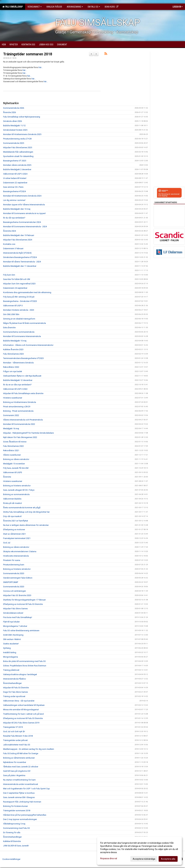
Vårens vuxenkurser (12, 455)
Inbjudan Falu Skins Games (15, 609)
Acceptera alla (168, 859)
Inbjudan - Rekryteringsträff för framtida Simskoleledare (28, 433)
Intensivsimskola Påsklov (15, 679)
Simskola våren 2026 (12, 121)
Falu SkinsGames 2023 (13, 354)
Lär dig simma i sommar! (14, 200)
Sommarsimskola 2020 (14, 573)
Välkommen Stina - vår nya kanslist (19, 701)
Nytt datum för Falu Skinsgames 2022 (20, 437)
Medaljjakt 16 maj (11, 429)
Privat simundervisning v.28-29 (17, 407)
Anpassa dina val (109, 858)
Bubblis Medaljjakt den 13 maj (17, 209)
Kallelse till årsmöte (12, 841)
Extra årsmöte (9, 328)
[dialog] (139, 851)
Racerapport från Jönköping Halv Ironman (22, 802)
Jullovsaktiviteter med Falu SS (17, 745)
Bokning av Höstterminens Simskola (20, 402)
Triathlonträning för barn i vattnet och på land (23, 714)
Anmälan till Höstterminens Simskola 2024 (22, 196)
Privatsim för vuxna (12, 560)
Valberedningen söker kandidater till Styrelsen (24, 705)
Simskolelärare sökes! (13, 613)
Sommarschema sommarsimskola (19, 332)
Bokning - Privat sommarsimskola (18, 411)
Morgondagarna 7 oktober (15, 626)
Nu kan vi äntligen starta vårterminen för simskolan (26, 525)
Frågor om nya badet (13, 371)
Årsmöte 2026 (10, 112)
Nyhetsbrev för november (15, 762)
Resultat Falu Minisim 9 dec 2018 (18, 736)
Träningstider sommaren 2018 (28, 54)
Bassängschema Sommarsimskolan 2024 (22, 222)
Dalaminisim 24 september (15, 288)
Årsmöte (7, 477)
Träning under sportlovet (14, 696)
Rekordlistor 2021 (11, 450)
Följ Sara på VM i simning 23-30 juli (19, 297)
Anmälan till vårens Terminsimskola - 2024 (22, 262)
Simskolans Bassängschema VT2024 (20, 257)
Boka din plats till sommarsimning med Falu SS (24, 661)
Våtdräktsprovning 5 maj (14, 824)
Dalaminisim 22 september (15, 183)
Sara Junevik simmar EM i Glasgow (19, 797)
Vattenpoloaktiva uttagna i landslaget (20, 674)
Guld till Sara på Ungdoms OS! (17, 771)
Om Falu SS (94, 7)
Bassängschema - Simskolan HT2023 (20, 301)
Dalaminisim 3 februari (13, 248)
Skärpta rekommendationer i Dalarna (20, 551)
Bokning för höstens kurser (15, 806)
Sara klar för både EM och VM (17, 279)
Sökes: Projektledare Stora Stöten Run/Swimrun (25, 666)
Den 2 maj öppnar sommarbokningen (20, 819)
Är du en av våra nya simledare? (17, 385)
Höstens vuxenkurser (13, 398)
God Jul (7, 543)
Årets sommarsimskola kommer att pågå (22, 508)
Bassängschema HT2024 (14, 191)
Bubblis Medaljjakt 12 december (18, 380)
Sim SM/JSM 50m (11, 314)
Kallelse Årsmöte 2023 (13, 349)
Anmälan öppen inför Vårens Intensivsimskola (24, 205)
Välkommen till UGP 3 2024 (15, 174)
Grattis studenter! (11, 644)
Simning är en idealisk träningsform (19, 319)
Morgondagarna (11, 657)
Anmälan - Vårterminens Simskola (18, 363)
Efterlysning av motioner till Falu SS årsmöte (23, 604)
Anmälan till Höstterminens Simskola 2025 (22, 134)
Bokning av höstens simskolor (17, 486)
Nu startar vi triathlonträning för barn (19, 780)
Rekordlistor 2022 (11, 367)
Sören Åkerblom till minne (15, 442)
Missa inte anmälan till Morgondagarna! (21, 710)
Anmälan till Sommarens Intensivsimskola (22, 336)
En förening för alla (12, 832)
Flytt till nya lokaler (11, 622)
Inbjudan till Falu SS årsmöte (16, 688)
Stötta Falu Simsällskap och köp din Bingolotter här (26, 512)
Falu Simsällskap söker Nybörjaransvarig (22, 117)
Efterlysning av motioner (14, 530)
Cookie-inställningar (11, 859)
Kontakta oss (9, 244)
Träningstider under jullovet (15, 740)
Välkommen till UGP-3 (13, 306)
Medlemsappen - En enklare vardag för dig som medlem (29, 749)
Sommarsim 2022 (11, 415)
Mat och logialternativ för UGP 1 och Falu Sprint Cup (26, 789)
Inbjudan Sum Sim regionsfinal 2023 (19, 284)
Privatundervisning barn (14, 565)
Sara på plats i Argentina (14, 775)
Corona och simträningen (15, 591)
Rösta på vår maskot (12, 503)
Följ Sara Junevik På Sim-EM (16, 468)
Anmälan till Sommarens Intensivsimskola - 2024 (25, 227)
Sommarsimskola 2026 (14, 108)
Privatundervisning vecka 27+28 (17, 139)
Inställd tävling (10, 652)
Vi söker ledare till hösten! (15, 178)
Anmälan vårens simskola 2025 (17, 165)
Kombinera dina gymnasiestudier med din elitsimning (27, 292)
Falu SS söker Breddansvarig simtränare (21, 630)
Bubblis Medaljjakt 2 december (17, 169)
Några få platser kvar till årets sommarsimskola (24, 323)
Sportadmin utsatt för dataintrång (18, 156)
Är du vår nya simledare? (14, 218)
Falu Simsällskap (13, 7)
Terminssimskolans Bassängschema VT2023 (23, 358)
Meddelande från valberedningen (18, 152)
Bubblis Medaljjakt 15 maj (15, 341)
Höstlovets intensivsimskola (16, 556)
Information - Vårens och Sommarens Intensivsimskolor (28, 345)
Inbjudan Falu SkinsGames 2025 (18, 147)
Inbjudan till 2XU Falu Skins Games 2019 (21, 723)
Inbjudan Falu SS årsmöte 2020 (17, 595)
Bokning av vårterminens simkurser (19, 758)
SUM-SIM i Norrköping (13, 635)
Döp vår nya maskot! (12, 516)
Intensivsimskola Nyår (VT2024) (17, 253)
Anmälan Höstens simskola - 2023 (19, 310)
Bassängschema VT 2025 (15, 161)
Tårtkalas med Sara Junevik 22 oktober (21, 767)
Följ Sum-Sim (9, 275)
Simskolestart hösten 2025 (15, 130)
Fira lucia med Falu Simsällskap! (18, 617)
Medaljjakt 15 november (14, 464)
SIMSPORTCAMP (11, 582)
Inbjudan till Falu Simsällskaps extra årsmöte (23, 393)
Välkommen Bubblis (12, 499)
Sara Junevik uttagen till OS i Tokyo (19, 490)
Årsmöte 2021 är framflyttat (16, 521)
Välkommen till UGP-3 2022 (15, 389)
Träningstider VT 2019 (13, 727)
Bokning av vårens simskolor (16, 459)
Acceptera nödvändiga (144, 859)
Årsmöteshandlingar (12, 683)
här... (41, 67)
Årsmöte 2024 (10, 231)
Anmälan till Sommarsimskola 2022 (19, 424)
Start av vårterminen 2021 (14, 534)
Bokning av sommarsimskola (16, 494)
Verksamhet (35, 7)
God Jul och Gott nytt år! (14, 731)
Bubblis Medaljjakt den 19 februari (19, 235)
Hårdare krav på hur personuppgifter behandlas (25, 815)
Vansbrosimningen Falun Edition (18, 578)
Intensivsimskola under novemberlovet (21, 784)
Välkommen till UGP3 (13, 472)
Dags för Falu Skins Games (15, 692)
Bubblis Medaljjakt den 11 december (20, 266)
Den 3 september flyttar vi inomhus (19, 793)
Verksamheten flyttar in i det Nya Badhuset (22, 376)
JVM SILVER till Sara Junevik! (16, 846)
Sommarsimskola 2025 (14, 143)
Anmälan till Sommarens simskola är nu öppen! (24, 213)
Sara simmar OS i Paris (13, 187)
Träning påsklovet (11, 670)
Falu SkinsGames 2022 (13, 446)
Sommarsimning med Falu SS (16, 828)
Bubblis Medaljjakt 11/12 (14, 126)
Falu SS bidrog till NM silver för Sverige (21, 753)
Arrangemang (75, 7)
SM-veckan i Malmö (12, 639)
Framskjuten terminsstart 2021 (17, 538)
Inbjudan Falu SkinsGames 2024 (18, 240)
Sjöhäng (7, 648)
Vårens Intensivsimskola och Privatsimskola (23, 420)
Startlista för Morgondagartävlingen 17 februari (24, 600)
